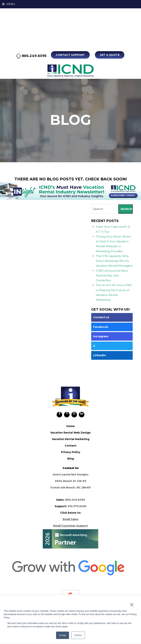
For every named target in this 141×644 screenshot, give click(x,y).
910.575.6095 (77, 506)
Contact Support (71, 55)
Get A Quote (110, 55)
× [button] (132, 605)
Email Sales (71, 519)
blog (71, 458)
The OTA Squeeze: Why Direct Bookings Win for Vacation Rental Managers (114, 261)
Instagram (101, 336)
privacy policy (71, 452)
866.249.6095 (32, 56)
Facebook (101, 327)
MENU (9, 4)
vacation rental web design (70, 432)
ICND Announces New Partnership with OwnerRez (112, 275)
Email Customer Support (71, 526)
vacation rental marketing (71, 439)
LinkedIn (99, 355)
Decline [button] (78, 635)
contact (71, 445)
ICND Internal (70, 70)
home (71, 426)
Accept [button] (63, 635)
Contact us (101, 317)
